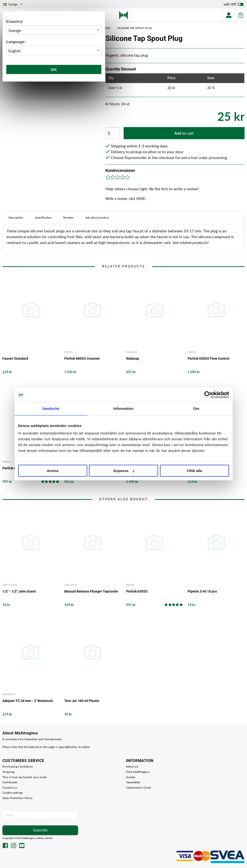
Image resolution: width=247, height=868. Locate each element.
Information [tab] (124, 408)
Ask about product (97, 217)
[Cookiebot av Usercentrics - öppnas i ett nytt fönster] (208, 395)
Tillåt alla (194, 471)
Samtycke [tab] (51, 408)
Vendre (49, 838)
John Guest (10, 585)
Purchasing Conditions (18, 766)
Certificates (10, 782)
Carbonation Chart (139, 788)
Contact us (10, 788)
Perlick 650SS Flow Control (208, 358)
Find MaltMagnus (138, 772)
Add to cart (184, 133)
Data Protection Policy (18, 798)
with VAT (233, 5)
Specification (43, 217)
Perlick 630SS (137, 591)
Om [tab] (196, 408)
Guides (131, 777)
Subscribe (40, 830)
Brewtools (9, 694)
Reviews (68, 217)
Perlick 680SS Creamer (82, 358)
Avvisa (53, 471)
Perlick (68, 352)
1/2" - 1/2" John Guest (19, 591)
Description (16, 217)
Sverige (13, 4)
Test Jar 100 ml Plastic (82, 701)
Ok (54, 69)
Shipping (8, 772)
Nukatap (133, 358)
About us (132, 766)
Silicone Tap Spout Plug (135, 28)
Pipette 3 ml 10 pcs (202, 591)
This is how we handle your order (25, 777)
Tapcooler (71, 585)
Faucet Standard (15, 358)
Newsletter (133, 782)
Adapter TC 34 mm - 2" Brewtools (28, 701)
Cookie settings (13, 793)
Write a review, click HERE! (126, 199)
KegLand (132, 352)
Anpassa (124, 471)
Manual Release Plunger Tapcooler (91, 591)
